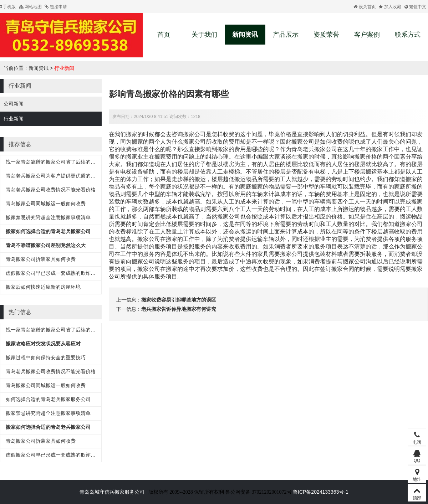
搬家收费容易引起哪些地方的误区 (179, 300)
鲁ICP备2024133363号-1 (321, 492)
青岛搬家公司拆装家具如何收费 (41, 259)
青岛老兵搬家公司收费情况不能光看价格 (51, 190)
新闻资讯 (245, 35)
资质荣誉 (326, 35)
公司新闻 (14, 104)
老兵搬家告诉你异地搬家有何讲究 (179, 309)
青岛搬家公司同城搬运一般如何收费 (46, 204)
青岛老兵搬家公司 (314, 149)
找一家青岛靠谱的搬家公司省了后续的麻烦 (53, 162)
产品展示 (286, 35)
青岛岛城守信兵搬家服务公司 (112, 492)
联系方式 (408, 35)
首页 (164, 35)
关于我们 (204, 35)
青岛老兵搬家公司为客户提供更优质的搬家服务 (58, 176)
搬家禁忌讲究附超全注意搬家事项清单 (48, 217)
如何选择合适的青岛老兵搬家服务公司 (48, 399)
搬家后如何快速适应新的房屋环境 (43, 287)
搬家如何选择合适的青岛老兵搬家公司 (48, 231)
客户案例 (367, 35)
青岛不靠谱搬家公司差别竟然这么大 (46, 245)
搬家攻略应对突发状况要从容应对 (43, 344)
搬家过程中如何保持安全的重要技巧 (46, 358)
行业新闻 (64, 68)
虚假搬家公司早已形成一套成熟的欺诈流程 (53, 273)
